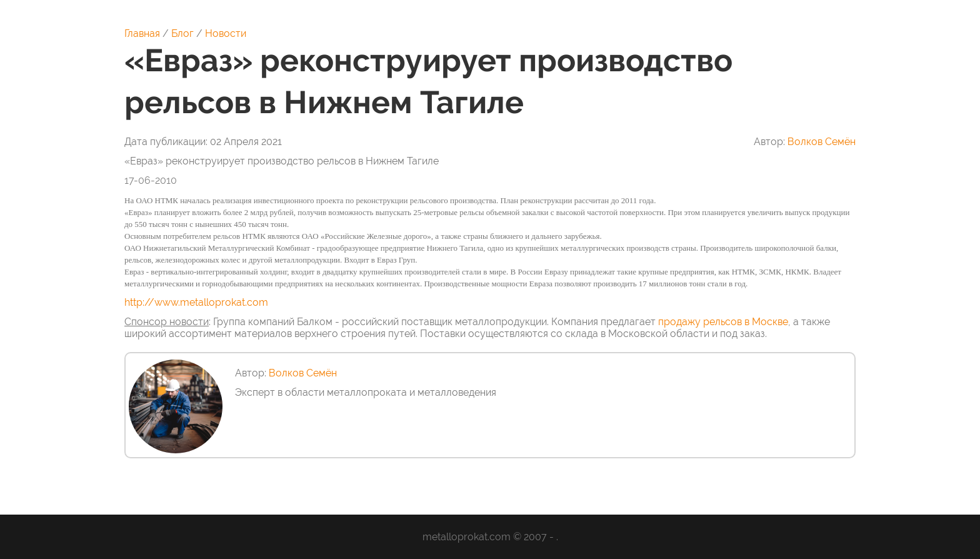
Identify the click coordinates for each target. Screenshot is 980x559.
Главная (142, 33)
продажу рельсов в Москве (723, 322)
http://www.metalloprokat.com (196, 302)
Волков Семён (822, 142)
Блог (182, 33)
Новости (226, 33)
